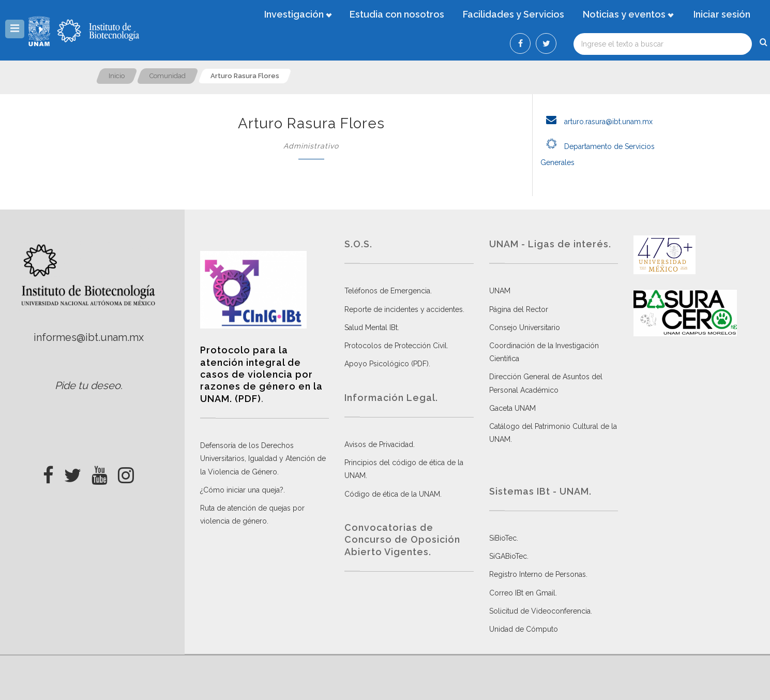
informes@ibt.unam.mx (89, 337)
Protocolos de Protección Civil (396, 346)
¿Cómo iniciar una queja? (242, 490)
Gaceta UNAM (512, 408)
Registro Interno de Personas (538, 574)
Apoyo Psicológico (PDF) (387, 364)
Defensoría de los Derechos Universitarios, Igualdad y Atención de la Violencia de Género (263, 458)
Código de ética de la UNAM (392, 494)
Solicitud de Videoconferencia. (541, 611)
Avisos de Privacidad (379, 444)
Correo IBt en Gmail (522, 593)
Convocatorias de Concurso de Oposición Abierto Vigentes (402, 540)
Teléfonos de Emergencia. (388, 291)
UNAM (500, 291)
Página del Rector (519, 309)
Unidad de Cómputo (524, 629)
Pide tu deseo (88, 385)
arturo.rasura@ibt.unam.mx (597, 122)
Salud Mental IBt (371, 327)
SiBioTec (503, 538)
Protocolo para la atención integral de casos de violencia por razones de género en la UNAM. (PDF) (261, 374)
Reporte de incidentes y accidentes (404, 309)
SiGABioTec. (509, 556)
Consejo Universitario (525, 327)
